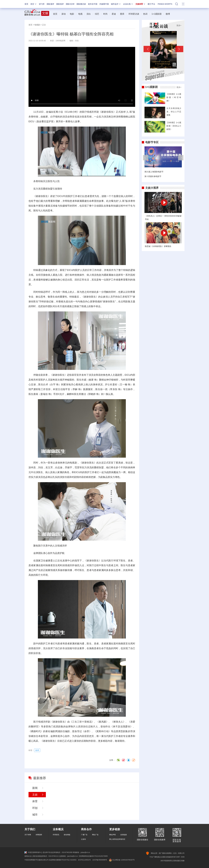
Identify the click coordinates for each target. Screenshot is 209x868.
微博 (168, 14)
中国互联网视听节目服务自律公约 (37, 860)
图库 (122, 14)
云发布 (83, 839)
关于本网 (28, 835)
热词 (145, 14)
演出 (89, 14)
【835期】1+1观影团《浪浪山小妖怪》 (174, 126)
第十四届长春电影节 (153, 176)
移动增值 (67, 835)
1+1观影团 (157, 14)
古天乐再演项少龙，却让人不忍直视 (174, 112)
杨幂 (45, 117)
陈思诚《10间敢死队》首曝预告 (158, 246)
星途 (114, 14)
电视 (80, 14)
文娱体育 (140, 4)
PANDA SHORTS (165, 4)
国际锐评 (60, 4)
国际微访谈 (81, 4)
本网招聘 (39, 835)
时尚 (105, 14)
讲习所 (42, 4)
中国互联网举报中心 (33, 852)
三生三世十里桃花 (82, 722)
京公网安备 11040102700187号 (122, 860)
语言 (34, 4)
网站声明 (112, 835)
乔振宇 (69, 467)
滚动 (64, 14)
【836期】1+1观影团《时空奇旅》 (174, 97)
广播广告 (84, 835)
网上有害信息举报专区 (117, 839)
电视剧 (37, 25)
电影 (72, 14)
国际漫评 (50, 4)
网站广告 (95, 835)
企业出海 (128, 4)
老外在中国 (93, 4)
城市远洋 (116, 4)
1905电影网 (60, 41)
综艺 (97, 14)
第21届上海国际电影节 (154, 172)
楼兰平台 (151, 4)
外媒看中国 (104, 4)
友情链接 (124, 835)
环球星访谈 (134, 14)
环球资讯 (56, 835)
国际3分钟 (70, 4)
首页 (26, 4)
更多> (179, 25)
